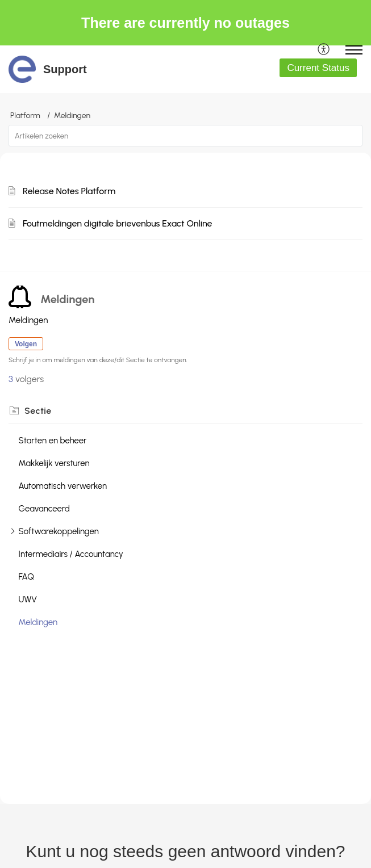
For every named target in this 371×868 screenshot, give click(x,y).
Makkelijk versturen (54, 463)
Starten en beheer (53, 441)
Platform (25, 116)
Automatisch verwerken (63, 486)
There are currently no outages (185, 23)
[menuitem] (324, 50)
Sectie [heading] (38, 411)
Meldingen (38, 622)
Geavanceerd (44, 509)
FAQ (26, 577)
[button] (324, 50)
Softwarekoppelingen (59, 531)
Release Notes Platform (69, 191)
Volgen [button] (26, 344)
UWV (28, 599)
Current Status (318, 68)
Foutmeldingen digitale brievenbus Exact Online (117, 223)
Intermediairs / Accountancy (71, 554)
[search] (185, 136)
